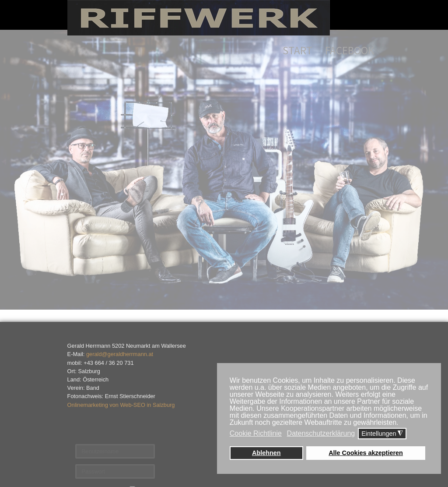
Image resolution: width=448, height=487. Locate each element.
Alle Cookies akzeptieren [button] (366, 453)
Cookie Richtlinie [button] (256, 433)
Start (297, 50)
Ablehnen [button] (266, 453)
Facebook (350, 50)
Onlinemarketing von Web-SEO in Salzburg (121, 405)
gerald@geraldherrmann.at (120, 354)
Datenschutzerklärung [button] (321, 433)
